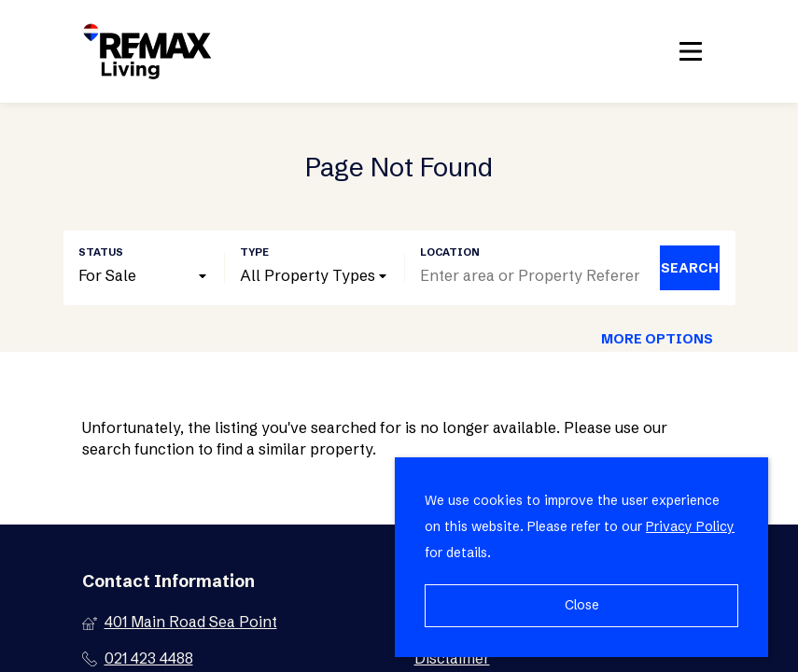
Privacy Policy (690, 526)
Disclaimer (452, 658)
